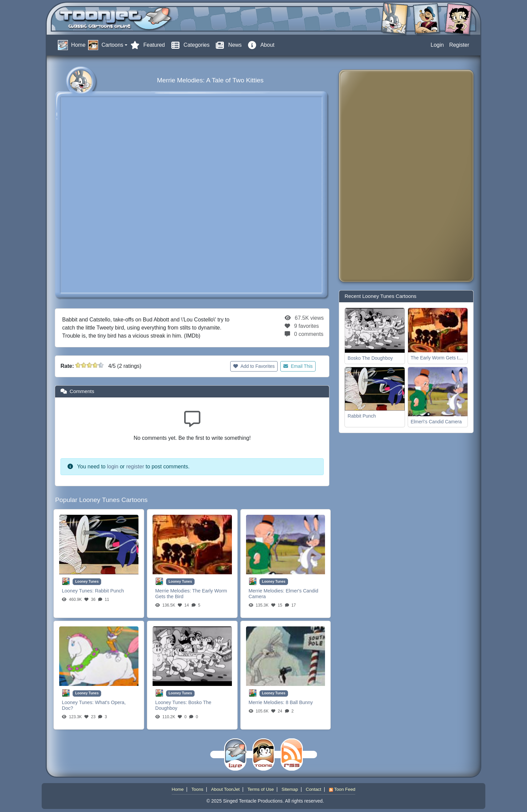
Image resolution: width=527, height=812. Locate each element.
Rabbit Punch (109, 591)
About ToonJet (225, 789)
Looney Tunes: (78, 591)
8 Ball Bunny (299, 702)
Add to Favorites (254, 366)
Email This (298, 366)
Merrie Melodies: (174, 591)
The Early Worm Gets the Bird (442, 358)
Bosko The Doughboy (370, 358)
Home (178, 789)
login (113, 467)
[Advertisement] (371, 176)
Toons (197, 789)
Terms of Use (261, 789)
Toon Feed (342, 789)
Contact (314, 789)
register (135, 467)
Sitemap (290, 789)
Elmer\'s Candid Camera (436, 422)
